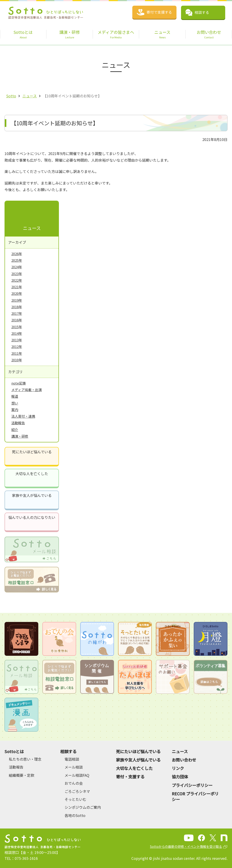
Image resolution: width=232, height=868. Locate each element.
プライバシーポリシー (192, 785)
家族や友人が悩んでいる (32, 495)
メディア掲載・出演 (27, 390)
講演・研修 (20, 436)
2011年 (17, 353)
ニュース (30, 96)
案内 (15, 410)
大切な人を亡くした (32, 473)
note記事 (19, 383)
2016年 (17, 320)
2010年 (17, 360)
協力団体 (180, 777)
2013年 (17, 340)
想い (15, 403)
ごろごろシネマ (77, 791)
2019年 (17, 300)
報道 (15, 396)
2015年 (17, 327)
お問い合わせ (184, 760)
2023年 (17, 274)
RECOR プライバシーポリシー (195, 796)
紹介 (15, 430)
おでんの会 (74, 783)
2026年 (17, 254)
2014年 (17, 333)
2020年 (17, 293)
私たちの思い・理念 (25, 759)
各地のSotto (75, 815)
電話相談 (72, 759)
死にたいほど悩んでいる (32, 452)
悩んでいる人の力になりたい (32, 517)
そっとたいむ (75, 799)
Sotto (11, 96)
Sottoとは (14, 751)
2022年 (17, 280)
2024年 (17, 267)
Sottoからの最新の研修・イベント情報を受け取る (186, 846)
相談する (68, 751)
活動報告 (18, 423)
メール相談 (74, 767)
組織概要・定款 (22, 775)
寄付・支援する (130, 777)
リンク (178, 768)
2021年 (17, 287)
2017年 (17, 313)
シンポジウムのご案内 (83, 807)
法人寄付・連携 (23, 416)
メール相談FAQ (77, 775)
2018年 (17, 307)
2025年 (17, 260)
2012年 (17, 346)
